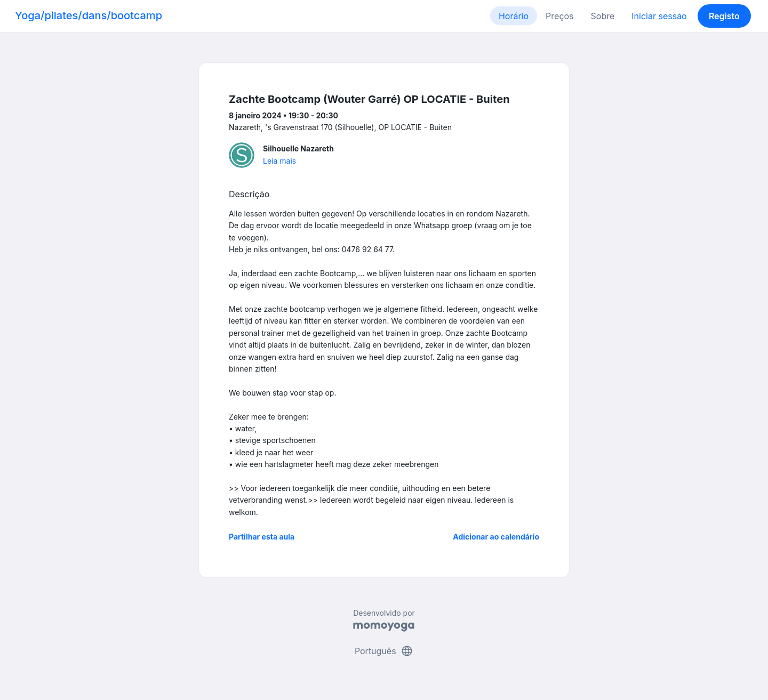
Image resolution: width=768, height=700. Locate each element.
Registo (724, 16)
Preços (559, 16)
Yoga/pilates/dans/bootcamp (89, 15)
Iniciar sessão (659, 16)
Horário (514, 16)
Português (384, 651)
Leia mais (279, 161)
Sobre (603, 16)
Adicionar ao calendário (496, 537)
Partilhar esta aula (262, 537)
